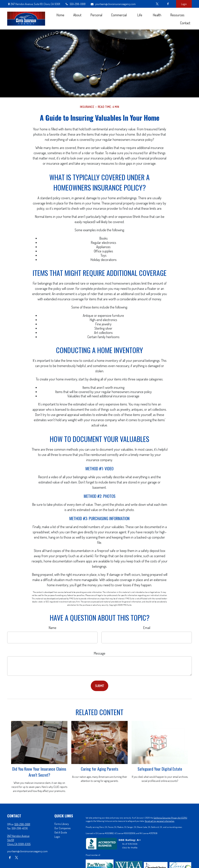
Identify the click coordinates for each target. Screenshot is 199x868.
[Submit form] (99, 686)
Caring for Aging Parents (100, 769)
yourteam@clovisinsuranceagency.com (113, 4)
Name (52, 628)
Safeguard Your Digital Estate (160, 769)
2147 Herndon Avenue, (34, 4)
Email (147, 628)
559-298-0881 (75, 4)
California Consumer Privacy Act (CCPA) (170, 818)
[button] (60, 15)
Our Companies (62, 828)
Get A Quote (61, 832)
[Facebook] (168, 4)
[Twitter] (157, 4)
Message (99, 653)
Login (184, 4)
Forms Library (62, 824)
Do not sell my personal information (160, 821)
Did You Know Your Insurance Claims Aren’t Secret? (39, 772)
